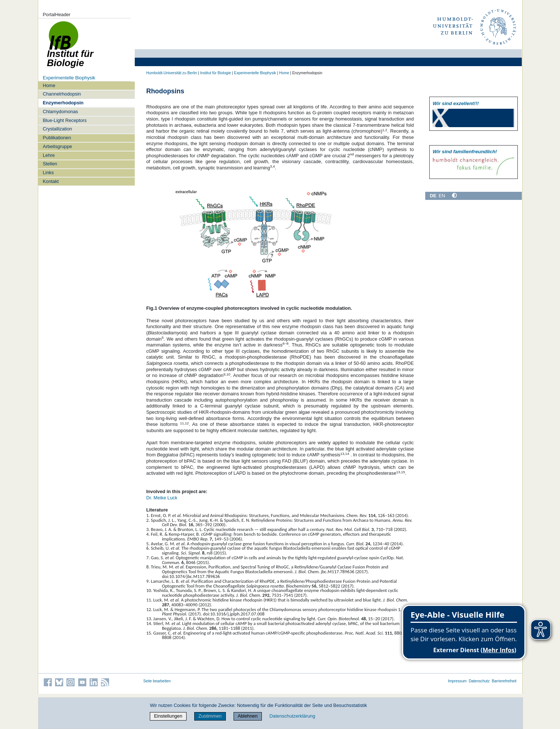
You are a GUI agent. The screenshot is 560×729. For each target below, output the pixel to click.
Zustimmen (210, 716)
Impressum (457, 681)
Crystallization (57, 129)
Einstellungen (168, 716)
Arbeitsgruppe (57, 146)
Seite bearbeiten (157, 681)
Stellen (50, 164)
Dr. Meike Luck (162, 498)
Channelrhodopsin (62, 94)
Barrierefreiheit (504, 681)
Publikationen (57, 138)
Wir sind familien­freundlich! (465, 152)
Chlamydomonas (60, 112)
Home (49, 85)
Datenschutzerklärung (292, 716)
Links (48, 173)
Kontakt (50, 181)
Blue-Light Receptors (65, 120)
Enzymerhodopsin (63, 103)
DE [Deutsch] (433, 196)
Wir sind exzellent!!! (456, 103)
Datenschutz (479, 681)
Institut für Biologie (216, 73)
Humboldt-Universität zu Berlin (171, 73)
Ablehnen (248, 716)
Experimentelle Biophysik (69, 78)
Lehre (49, 155)
